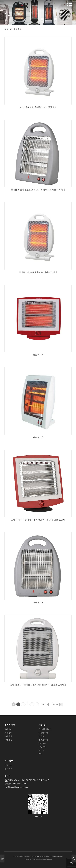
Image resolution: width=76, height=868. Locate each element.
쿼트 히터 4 (38, 355)
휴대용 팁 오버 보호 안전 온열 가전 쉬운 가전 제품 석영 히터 (38, 190)
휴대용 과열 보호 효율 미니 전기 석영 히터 (38, 272)
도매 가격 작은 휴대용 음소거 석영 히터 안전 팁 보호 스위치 (38, 520)
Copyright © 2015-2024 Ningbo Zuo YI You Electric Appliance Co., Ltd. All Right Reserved (38, 856)
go (61, 704)
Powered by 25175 (46, 859)
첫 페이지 (8, 29)
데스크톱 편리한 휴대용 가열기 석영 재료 (38, 107)
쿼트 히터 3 (38, 437)
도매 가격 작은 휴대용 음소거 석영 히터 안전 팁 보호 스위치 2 (38, 685)
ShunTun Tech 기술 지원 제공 (33, 859)
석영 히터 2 (38, 602)
